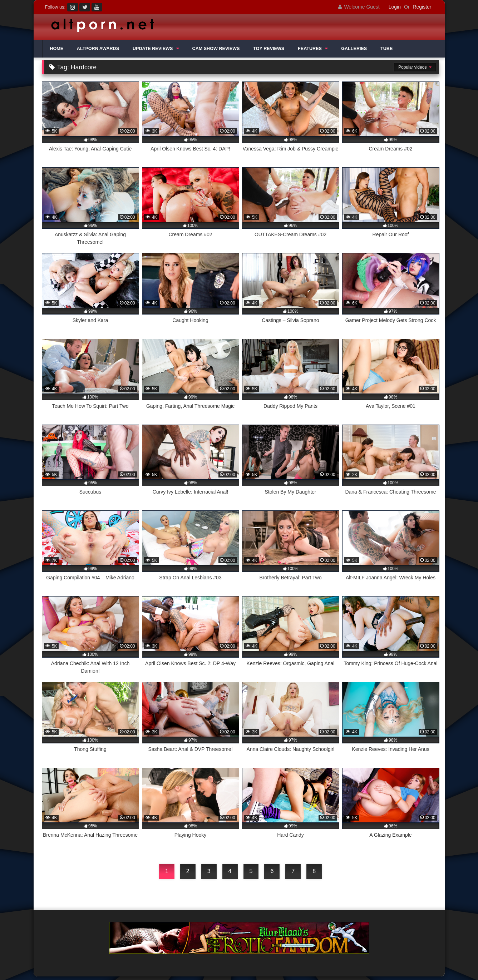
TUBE (386, 49)
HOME (56, 49)
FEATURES (310, 49)
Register (422, 7)
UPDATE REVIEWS (153, 49)
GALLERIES (354, 49)
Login (395, 7)
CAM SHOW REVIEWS (216, 49)
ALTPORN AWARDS (98, 49)
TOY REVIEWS (269, 49)
